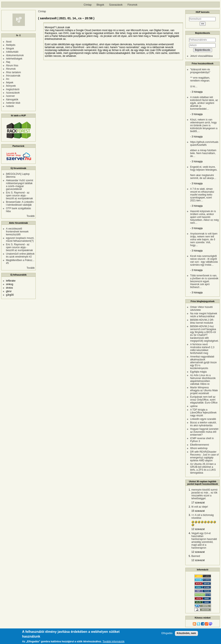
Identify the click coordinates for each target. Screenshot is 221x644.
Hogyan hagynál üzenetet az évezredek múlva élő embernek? (204, 432)
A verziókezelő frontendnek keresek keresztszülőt (17, 232)
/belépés (11, 45)
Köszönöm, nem (186, 633)
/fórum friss (12, 66)
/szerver (10, 96)
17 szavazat (198, 503)
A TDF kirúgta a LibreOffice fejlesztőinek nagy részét (203, 413)
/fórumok (11, 69)
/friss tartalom (13, 72)
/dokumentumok (15, 55)
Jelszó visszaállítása (201, 56)
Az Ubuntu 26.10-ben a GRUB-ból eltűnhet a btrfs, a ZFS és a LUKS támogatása (203, 468)
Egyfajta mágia (198, 372)
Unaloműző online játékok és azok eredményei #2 (20, 255)
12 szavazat (198, 529)
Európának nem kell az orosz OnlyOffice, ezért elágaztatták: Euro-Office (204, 400)
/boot (9, 42)
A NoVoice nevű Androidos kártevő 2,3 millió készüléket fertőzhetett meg (202, 349)
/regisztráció (13, 89)
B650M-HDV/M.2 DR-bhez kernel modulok (202, 321)
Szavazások (116, 5)
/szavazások (13, 93)
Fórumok (132, 5)
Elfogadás (167, 633)
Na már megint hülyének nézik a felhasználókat (204, 315)
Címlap (88, 5)
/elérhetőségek (14, 59)
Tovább (31, 216)
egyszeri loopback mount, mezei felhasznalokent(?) (20, 239)
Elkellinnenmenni (200, 445)
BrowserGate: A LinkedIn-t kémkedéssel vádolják (20, 203)
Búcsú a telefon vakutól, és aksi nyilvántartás (203, 424)
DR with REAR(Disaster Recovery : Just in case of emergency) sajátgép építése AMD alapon (204, 456)
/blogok (10, 49)
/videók (10, 106)
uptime (194, 406)
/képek (10, 83)
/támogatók (12, 100)
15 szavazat (198, 511)
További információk (114, 642)
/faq (8, 62)
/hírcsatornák (13, 76)
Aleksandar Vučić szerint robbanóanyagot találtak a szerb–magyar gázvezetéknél (20, 185)
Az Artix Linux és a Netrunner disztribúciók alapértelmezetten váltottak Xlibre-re (203, 380)
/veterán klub (13, 103)
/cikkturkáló (12, 52)
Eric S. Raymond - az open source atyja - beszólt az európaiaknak (19, 196)
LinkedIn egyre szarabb (203, 419)
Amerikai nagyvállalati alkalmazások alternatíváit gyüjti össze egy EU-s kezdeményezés (203, 362)
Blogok (100, 5)
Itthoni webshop (199, 448)
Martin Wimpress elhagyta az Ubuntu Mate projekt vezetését (204, 390)
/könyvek (11, 86)
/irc (8, 79)
